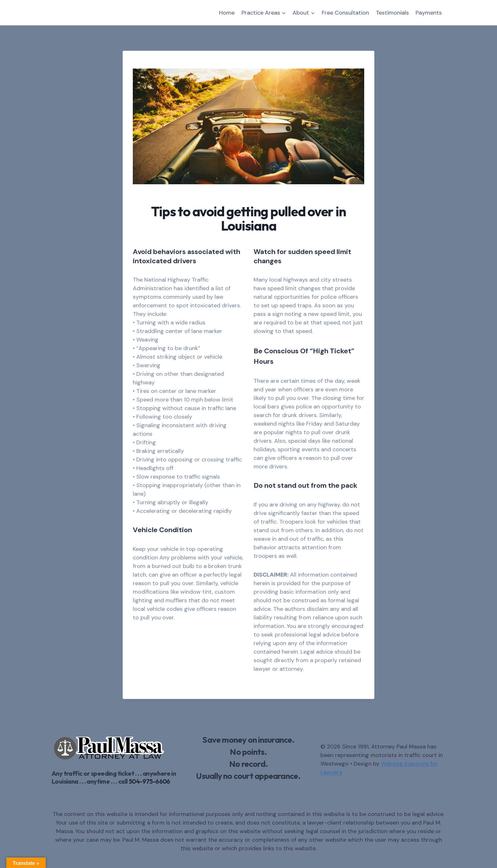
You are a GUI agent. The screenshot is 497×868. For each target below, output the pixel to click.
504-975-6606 (149, 781)
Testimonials (392, 13)
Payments (429, 13)
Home (227, 13)
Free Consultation (345, 13)
